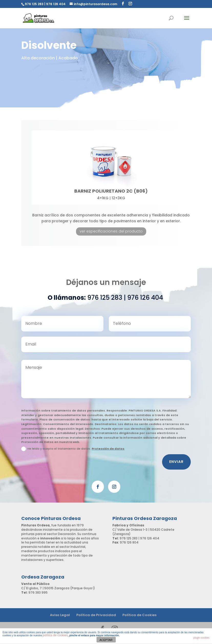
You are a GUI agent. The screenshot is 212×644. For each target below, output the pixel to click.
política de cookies (55, 635)
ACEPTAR (106, 640)
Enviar (176, 466)
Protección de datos (108, 453)
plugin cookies (201, 638)
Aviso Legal (60, 615)
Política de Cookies (139, 615)
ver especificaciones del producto (111, 231)
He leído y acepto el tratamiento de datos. (73, 453)
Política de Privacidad (96, 615)
